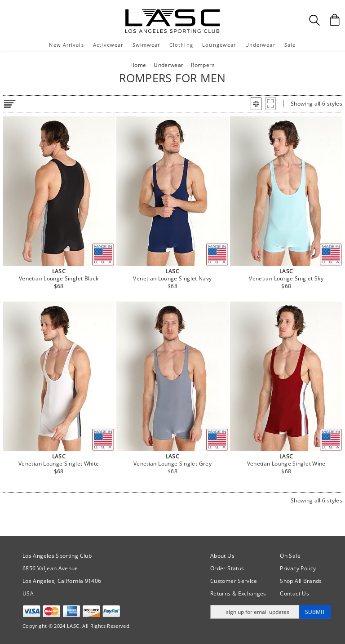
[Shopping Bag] (335, 20)
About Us (222, 556)
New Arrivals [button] (66, 45)
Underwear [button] (260, 45)
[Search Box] (314, 20)
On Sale (290, 556)
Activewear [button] (108, 45)
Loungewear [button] (219, 45)
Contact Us (294, 593)
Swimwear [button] (146, 45)
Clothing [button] (181, 45)
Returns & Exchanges (238, 593)
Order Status (227, 568)
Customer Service (234, 581)
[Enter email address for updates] (255, 612)
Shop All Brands (301, 581)
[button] (256, 104)
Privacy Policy (298, 568)
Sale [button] (290, 45)
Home (138, 65)
